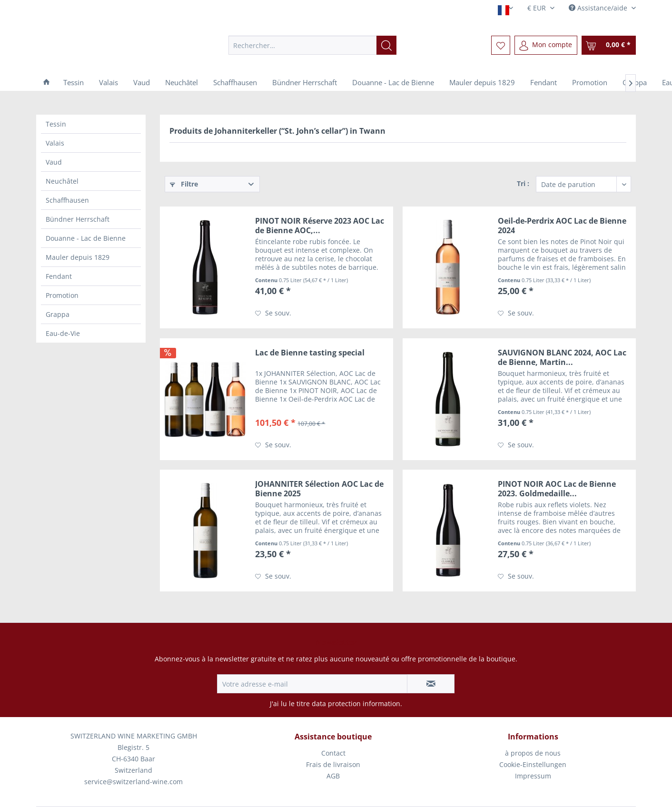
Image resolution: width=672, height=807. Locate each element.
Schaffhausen (67, 200)
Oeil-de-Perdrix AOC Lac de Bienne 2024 (562, 226)
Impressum (533, 776)
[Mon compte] (546, 45)
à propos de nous (533, 753)
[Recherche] (386, 45)
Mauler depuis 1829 (78, 257)
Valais (55, 143)
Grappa (58, 314)
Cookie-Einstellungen (533, 764)
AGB (333, 776)
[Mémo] (501, 45)
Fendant (59, 276)
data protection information (356, 704)
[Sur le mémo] (273, 313)
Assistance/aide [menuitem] (599, 8)
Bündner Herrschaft (78, 219)
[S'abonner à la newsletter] (431, 684)
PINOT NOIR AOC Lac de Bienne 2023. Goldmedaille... (557, 489)
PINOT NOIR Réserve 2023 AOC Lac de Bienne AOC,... (320, 226)
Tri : (523, 183)
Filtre (184, 184)
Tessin (56, 124)
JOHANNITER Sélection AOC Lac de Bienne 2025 (319, 489)
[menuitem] (312, 45)
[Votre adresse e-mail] (312, 684)
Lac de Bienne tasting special (310, 353)
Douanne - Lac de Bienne (86, 238)
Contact (333, 753)
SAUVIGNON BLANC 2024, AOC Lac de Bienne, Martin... (562, 357)
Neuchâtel (62, 181)
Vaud (54, 162)
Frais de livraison (333, 764)
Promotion (62, 295)
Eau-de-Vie (63, 333)
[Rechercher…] (312, 45)
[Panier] (609, 45)
